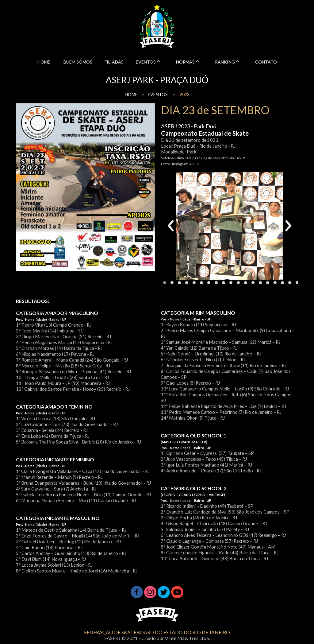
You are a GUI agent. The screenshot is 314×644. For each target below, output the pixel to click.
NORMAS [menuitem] (185, 62)
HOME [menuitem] (44, 62)
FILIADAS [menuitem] (114, 62)
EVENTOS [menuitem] (146, 62)
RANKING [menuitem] (225, 62)
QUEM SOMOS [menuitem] (77, 62)
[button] (165, 283)
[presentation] (171, 226)
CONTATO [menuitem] (266, 62)
